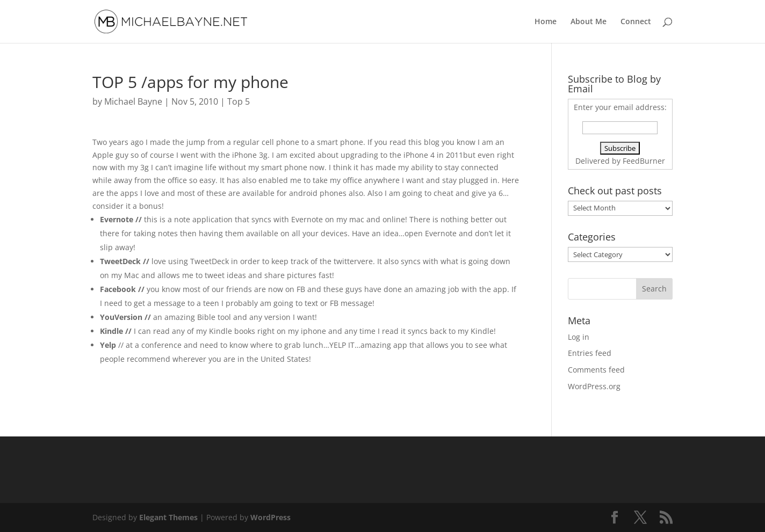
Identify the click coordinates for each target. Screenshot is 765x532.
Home (546, 22)
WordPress (270, 517)
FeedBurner (644, 161)
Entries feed (590, 353)
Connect (636, 22)
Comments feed (596, 370)
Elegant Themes (168, 517)
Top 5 (239, 101)
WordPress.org (594, 386)
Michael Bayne (133, 101)
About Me (589, 22)
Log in (579, 337)
